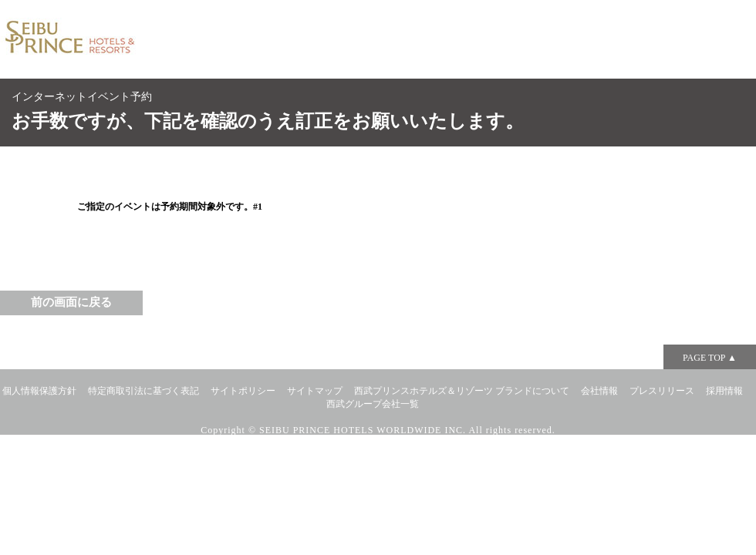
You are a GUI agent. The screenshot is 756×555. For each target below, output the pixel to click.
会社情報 (599, 391)
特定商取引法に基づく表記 (143, 391)
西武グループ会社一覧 (373, 404)
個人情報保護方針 (39, 391)
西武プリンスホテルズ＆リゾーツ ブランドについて (462, 391)
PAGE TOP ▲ (710, 358)
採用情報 (724, 391)
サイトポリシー (243, 391)
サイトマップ (315, 391)
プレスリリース (662, 391)
